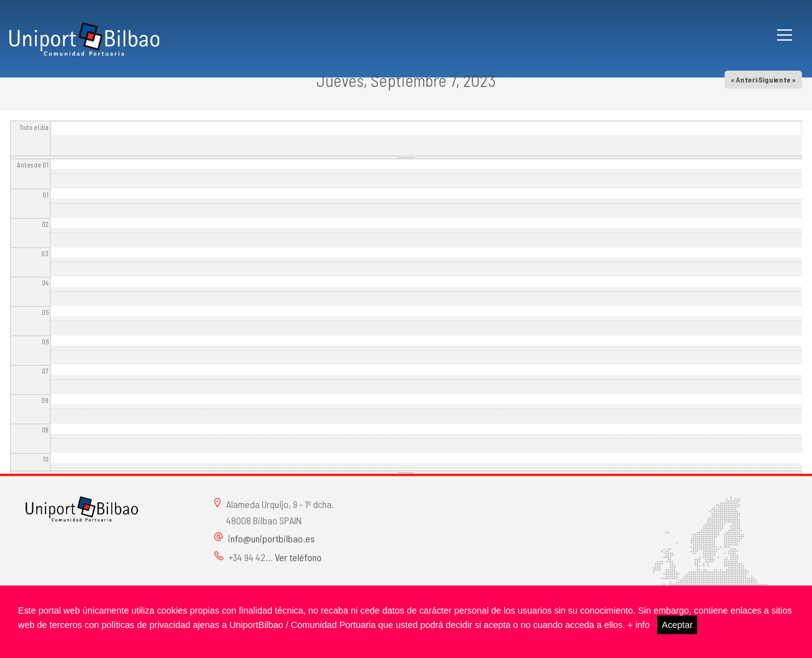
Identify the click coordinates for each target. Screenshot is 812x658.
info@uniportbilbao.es (271, 538)
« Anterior (748, 79)
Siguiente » (777, 79)
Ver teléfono (298, 557)
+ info (639, 625)
